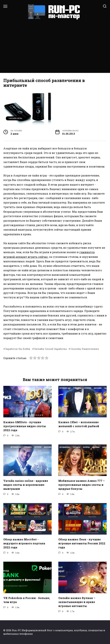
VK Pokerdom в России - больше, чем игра (27, 600)
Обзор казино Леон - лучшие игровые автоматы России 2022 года (82, 543)
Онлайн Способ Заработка (50, 349)
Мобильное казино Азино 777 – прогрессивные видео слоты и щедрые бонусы (81, 485)
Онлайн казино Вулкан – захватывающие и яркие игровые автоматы (77, 602)
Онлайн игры (15, 118)
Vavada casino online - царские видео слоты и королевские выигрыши (26, 485)
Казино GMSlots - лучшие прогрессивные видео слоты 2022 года (25, 426)
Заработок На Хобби (18, 349)
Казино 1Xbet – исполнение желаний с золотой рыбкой (79, 424)
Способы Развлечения (85, 349)
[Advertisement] (55, 45)
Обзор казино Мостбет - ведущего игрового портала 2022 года (24, 543)
